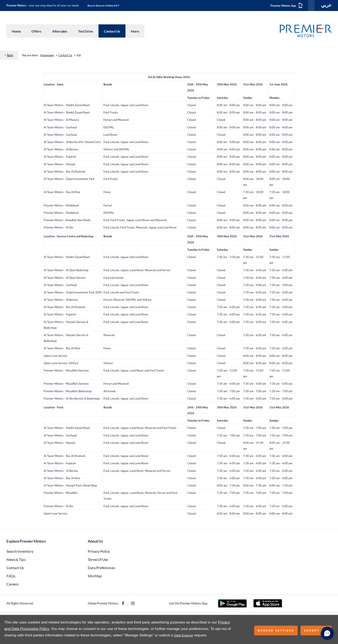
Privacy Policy (99, 552)
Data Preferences (101, 569)
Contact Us (65, 56)
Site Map (95, 577)
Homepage (47, 56)
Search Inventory (20, 552)
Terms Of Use (98, 560)
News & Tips (16, 560)
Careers (13, 585)
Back (10, 56)
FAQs (11, 577)
